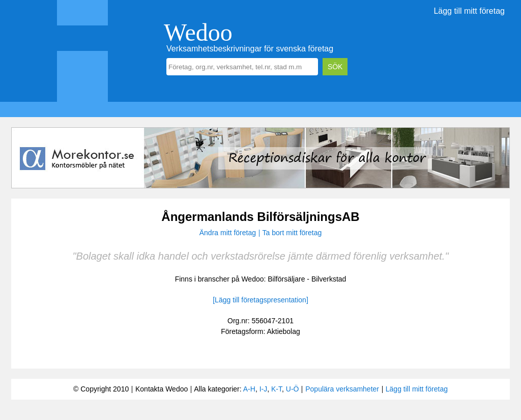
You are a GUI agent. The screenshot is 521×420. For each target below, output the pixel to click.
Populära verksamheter (342, 389)
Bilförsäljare (286, 279)
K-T (277, 389)
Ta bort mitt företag (292, 233)
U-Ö (293, 389)
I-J (264, 389)
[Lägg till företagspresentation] (260, 300)
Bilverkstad (329, 279)
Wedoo (198, 32)
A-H (249, 389)
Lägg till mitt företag (469, 11)
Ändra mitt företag (228, 233)
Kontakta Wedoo (162, 389)
